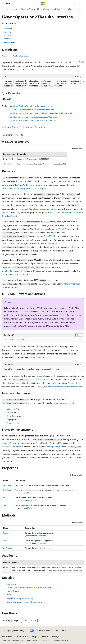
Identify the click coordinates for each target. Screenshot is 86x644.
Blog (34, 637)
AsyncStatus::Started (41, 379)
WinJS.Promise (65, 229)
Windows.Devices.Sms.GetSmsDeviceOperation (31, 106)
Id (8, 419)
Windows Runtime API (30, 9)
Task (9, 595)
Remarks (7, 32)
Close (9, 412)
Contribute (45, 637)
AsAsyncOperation (72, 284)
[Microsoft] (43, 3)
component (53, 447)
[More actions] (82, 9)
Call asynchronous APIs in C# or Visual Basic (64, 212)
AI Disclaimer (7, 637)
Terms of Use (32, 640)
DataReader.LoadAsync (12, 274)
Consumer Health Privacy (12, 640)
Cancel (10, 409)
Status (10, 423)
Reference (13, 9)
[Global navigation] (3, 3)
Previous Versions (22, 637)
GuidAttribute (41, 127)
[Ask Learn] (70, 9)
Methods (8, 38)
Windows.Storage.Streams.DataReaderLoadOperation (34, 117)
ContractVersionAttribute (23, 127)
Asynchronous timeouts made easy (67, 387)
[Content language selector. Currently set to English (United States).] (14, 631)
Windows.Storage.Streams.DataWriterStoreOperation (33, 120)
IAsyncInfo (18, 135)
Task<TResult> (50, 236)
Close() (6, 540)
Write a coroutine (36, 357)
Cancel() (6, 533)
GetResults (29, 383)
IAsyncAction (28, 315)
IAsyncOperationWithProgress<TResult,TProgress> (25, 188)
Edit (81, 62)
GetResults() (8, 548)
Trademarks (45, 640)
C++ (4, 216)
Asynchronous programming (42, 209)
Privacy (55, 637)
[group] (43, 84)
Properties (8, 35)
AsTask (34, 232)
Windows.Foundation (51, 9)
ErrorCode (12, 416)
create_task (38, 243)
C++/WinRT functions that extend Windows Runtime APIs (42, 326)
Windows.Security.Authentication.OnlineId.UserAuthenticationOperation (42, 113)
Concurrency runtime (15, 243)
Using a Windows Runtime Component (24, 602)
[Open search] (75, 3)
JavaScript (12, 216)
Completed (8, 485)
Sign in (81, 3)
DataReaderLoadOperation (48, 264)
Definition (8, 28)
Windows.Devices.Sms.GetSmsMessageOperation (32, 110)
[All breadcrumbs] (4, 9)
